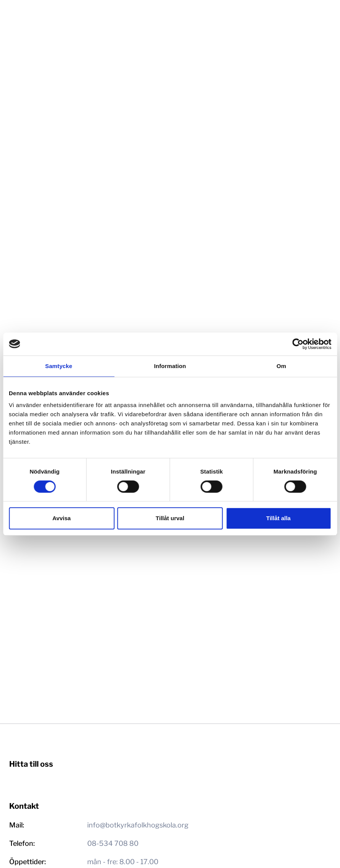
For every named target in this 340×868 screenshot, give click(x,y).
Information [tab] (170, 366)
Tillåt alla (278, 518)
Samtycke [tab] (59, 366)
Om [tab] (281, 366)
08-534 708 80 (113, 843)
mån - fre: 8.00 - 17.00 (123, 862)
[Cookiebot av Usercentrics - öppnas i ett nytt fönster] (298, 344)
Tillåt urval (170, 518)
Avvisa (62, 518)
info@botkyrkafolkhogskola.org (138, 825)
